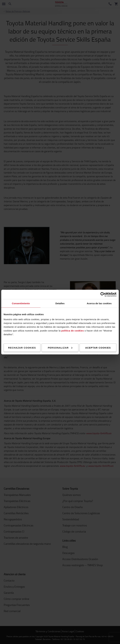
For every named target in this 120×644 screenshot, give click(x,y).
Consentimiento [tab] (21, 303)
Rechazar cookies (22, 348)
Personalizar (60, 348)
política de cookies (73, 330)
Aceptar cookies (98, 348)
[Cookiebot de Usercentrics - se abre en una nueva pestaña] (103, 294)
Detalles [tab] (60, 303)
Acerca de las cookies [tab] (99, 303)
